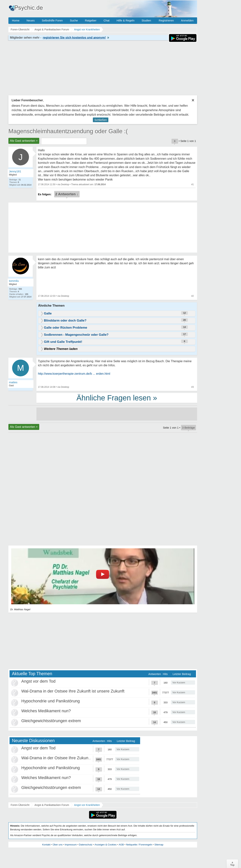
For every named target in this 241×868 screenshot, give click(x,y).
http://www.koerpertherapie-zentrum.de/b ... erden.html (74, 374)
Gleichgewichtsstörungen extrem (51, 721)
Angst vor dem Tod (38, 681)
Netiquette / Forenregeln (139, 845)
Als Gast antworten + (24, 141)
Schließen (101, 120)
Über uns (58, 845)
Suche (74, 20)
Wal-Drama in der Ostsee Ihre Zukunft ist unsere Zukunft (73, 691)
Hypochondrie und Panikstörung (51, 701)
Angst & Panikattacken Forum (52, 805)
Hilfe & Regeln (126, 20)
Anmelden (187, 20)
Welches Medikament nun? (46, 711)
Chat (106, 20)
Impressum (71, 845)
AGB (121, 845)
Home (16, 20)
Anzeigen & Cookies (105, 845)
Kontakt (46, 845)
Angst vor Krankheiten (87, 805)
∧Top (232, 864)
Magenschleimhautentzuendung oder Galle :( (68, 131)
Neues (31, 20)
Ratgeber (91, 20)
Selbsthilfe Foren (52, 20)
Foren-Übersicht (20, 805)
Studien (146, 20)
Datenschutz (86, 845)
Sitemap (159, 845)
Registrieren (166, 20)
